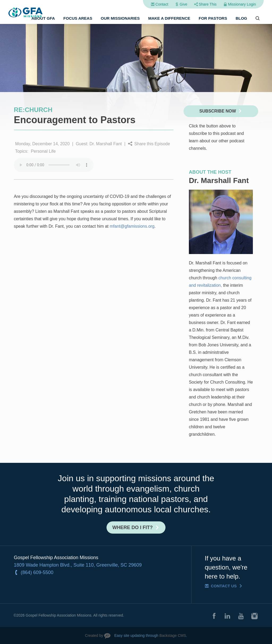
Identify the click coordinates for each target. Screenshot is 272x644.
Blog (241, 18)
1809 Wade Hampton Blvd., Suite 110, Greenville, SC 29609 (78, 565)
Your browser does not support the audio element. (54, 165)
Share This (208, 4)
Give (183, 4)
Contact (162, 4)
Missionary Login (242, 4)
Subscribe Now (218, 111)
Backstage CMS (173, 635)
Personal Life (43, 151)
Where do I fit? (133, 527)
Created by (94, 635)
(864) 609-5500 (37, 572)
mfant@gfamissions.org (132, 226)
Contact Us (224, 586)
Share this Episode (152, 144)
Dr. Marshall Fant (106, 144)
